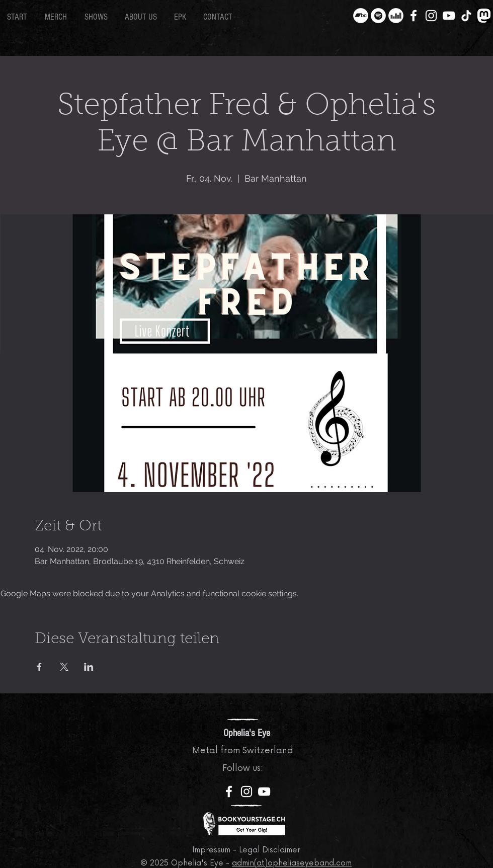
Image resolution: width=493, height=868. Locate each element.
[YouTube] (449, 16)
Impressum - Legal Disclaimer (246, 850)
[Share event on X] (64, 667)
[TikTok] (466, 16)
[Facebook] (414, 16)
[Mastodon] (484, 16)
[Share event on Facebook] (39, 667)
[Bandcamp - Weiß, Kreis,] (361, 16)
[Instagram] (431, 16)
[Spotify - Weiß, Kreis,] (378, 16)
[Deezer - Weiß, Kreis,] (396, 16)
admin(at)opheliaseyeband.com (292, 863)
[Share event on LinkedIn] (89, 667)
